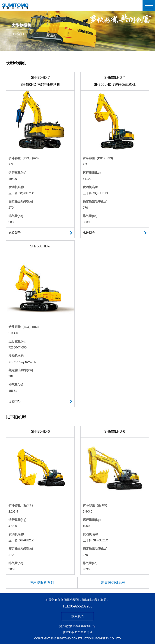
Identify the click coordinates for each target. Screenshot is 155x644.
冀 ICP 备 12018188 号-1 (77, 632)
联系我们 (19, 34)
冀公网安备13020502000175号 (77, 626)
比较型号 (15, 233)
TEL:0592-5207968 (78, 606)
